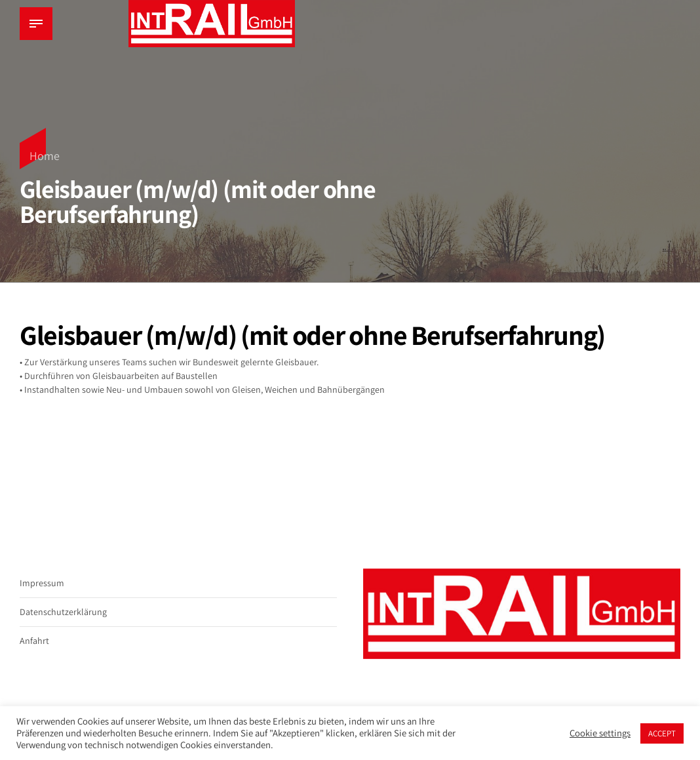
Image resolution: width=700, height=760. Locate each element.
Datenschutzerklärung (63, 612)
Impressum (42, 583)
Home (45, 156)
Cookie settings (600, 733)
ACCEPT (662, 733)
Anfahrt (34, 641)
